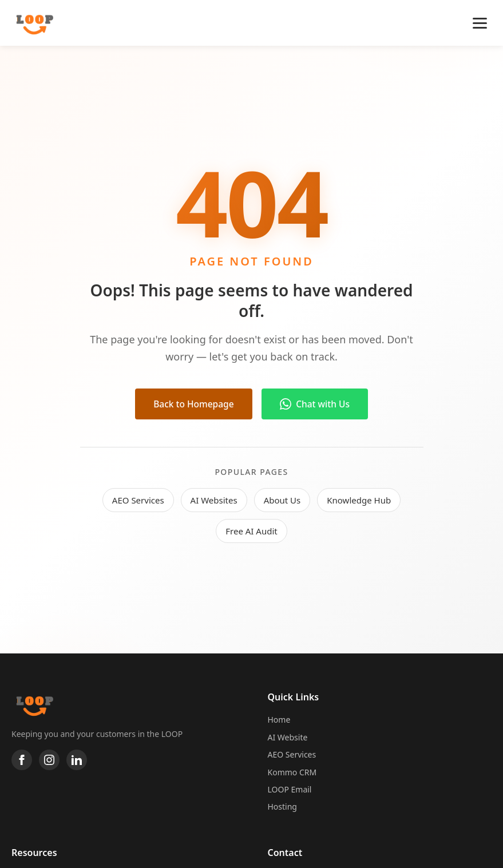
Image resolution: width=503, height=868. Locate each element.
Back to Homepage (192, 404)
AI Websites (214, 501)
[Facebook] (22, 760)
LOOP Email (290, 789)
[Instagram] (49, 760)
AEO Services (138, 501)
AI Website (288, 737)
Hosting (282, 806)
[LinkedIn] (77, 760)
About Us (282, 501)
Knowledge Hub (359, 501)
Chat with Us (317, 404)
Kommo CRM (292, 772)
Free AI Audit (251, 532)
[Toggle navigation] (480, 23)
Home (279, 720)
